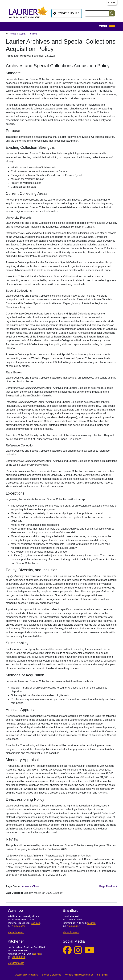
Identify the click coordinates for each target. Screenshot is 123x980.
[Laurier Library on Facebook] (67, 950)
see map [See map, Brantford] (91, 923)
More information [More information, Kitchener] (16, 963)
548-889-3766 (18, 926)
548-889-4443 (74, 926)
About (22, 34)
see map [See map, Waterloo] (36, 923)
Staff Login (102, 975)
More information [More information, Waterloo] (16, 932)
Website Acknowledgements (79, 975)
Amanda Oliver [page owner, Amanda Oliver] (30, 886)
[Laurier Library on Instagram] (78, 950)
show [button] (112, 2)
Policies (33, 34)
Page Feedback (108, 886)
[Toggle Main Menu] (106, 27)
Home (13, 34)
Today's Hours (69, 13)
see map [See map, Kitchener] (37, 954)
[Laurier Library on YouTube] (89, 950)
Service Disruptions (51, 975)
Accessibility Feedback (27, 975)
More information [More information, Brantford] (71, 932)
